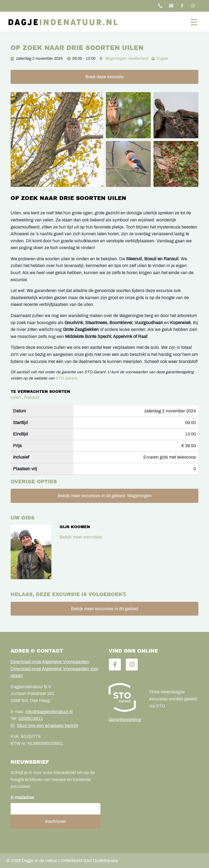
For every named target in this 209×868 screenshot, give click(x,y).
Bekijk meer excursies (81, 537)
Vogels (162, 59)
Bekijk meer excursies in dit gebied (105, 609)
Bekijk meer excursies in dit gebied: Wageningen (105, 496)
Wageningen (116, 59)
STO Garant (66, 378)
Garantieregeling (125, 720)
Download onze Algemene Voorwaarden (50, 662)
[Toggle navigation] (194, 22)
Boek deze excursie (104, 77)
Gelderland (139, 59)
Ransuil (32, 397)
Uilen (16, 397)
